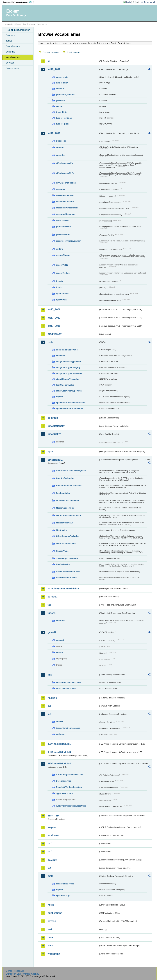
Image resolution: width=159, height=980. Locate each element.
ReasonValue (62, 551)
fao (49, 605)
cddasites (61, 356)
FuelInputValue (63, 493)
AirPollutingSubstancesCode (70, 775)
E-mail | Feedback (15, 971)
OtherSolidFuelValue (66, 544)
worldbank (54, 954)
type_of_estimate (64, 118)
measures (61, 189)
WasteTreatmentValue (66, 578)
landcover (53, 835)
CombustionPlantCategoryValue (71, 471)
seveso (52, 921)
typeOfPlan (61, 300)
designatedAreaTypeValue (68, 362)
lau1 (50, 843)
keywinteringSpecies (66, 183)
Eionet (18, 24)
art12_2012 (54, 69)
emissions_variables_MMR (69, 682)
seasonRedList (63, 273)
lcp (49, 868)
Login (128, 2)
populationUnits (64, 227)
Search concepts (73, 52)
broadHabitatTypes (65, 884)
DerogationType (64, 781)
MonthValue (62, 530)
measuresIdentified (65, 195)
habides (52, 698)
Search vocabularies (51, 52)
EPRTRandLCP (56, 460)
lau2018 (52, 860)
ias (49, 706)
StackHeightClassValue (67, 558)
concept (60, 640)
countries (61, 155)
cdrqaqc (60, 147)
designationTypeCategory (68, 367)
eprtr (50, 452)
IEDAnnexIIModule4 (59, 764)
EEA (18, 2)
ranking (60, 249)
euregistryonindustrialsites (63, 589)
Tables (9, 41)
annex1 (59, 722)
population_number (65, 95)
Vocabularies (13, 57)
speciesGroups (63, 895)
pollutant (60, 734)
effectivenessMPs (64, 163)
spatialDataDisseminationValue (71, 403)
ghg (50, 675)
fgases (51, 613)
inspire (52, 827)
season (59, 106)
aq (49, 61)
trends (59, 287)
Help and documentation (18, 30)
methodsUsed (63, 220)
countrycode (62, 77)
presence (60, 100)
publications (55, 913)
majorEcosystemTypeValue (69, 391)
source (59, 652)
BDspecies (61, 141)
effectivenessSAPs (65, 173)
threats (59, 281)
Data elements (13, 46)
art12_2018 (54, 133)
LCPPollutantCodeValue (67, 500)
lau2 (50, 852)
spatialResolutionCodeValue (69, 408)
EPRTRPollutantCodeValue (69, 486)
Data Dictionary (29, 24)
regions (60, 397)
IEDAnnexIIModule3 (59, 752)
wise (50, 946)
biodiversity (55, 334)
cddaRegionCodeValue (67, 350)
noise (51, 905)
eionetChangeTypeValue (67, 379)
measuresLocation (65, 202)
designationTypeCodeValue (69, 373)
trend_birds (61, 112)
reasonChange (63, 255)
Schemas (10, 52)
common (53, 418)
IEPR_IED (53, 816)
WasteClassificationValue (68, 572)
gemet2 (52, 632)
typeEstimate (62, 294)
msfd (50, 876)
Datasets (10, 35)
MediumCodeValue (65, 508)
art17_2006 (54, 310)
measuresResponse (65, 214)
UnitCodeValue (63, 564)
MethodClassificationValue (69, 515)
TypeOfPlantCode (64, 793)
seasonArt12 (62, 265)
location (60, 89)
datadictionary (56, 426)
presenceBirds (63, 235)
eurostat (52, 597)
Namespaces (12, 68)
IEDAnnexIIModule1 (59, 744)
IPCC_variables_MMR (66, 688)
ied (49, 714)
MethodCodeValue (65, 523)
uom (50, 937)
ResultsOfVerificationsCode (69, 787)
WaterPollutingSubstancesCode (71, 806)
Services (10, 63)
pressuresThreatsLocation (69, 241)
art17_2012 (54, 318)
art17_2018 (54, 326)
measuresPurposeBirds (67, 208)
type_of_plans (63, 124)
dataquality (54, 434)
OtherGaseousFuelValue (68, 536)
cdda (50, 342)
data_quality (62, 83)
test (50, 929)
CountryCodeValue (65, 478)
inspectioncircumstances (68, 728)
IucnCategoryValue (65, 385)
